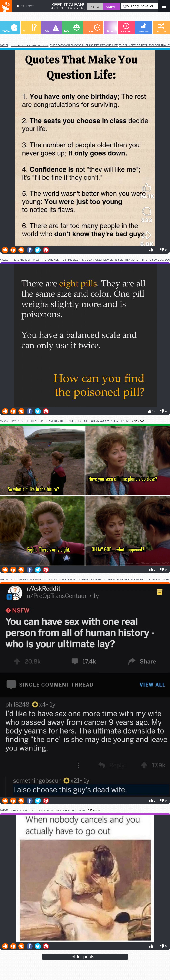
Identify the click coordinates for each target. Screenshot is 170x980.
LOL (72, 28)
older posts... (85, 957)
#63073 (4, 811)
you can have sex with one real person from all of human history (56, 579)
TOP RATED (126, 28)
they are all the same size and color (67, 260)
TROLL (93, 28)
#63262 (4, 421)
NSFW (114, 28)
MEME (10, 28)
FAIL (51, 28)
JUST (25, 6)
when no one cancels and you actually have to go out (48, 810)
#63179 (4, 580)
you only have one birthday (30, 45)
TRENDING (144, 28)
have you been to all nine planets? (35, 421)
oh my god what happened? (110, 421)
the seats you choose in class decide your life (84, 45)
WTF (30, 28)
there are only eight (74, 421)
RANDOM (161, 28)
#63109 (4, 45)
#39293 (4, 260)
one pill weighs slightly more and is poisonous (129, 260)
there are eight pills (25, 260)
